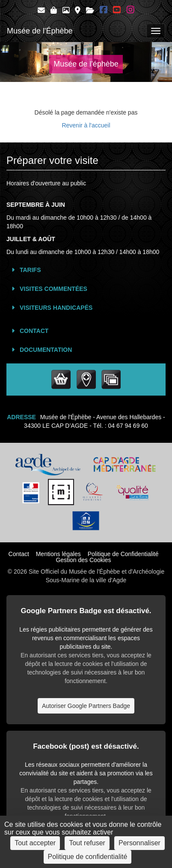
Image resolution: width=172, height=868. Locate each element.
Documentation (46, 350)
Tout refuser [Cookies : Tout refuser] (87, 843)
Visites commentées (53, 289)
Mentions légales (58, 554)
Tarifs (30, 270)
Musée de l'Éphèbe (40, 31)
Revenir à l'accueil (86, 125)
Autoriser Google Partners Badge (86, 706)
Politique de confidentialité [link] (88, 857)
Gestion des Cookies (83, 560)
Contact (34, 331)
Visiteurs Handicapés (56, 308)
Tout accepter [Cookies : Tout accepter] (35, 843)
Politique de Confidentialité (123, 554)
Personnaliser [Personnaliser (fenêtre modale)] (139, 843)
